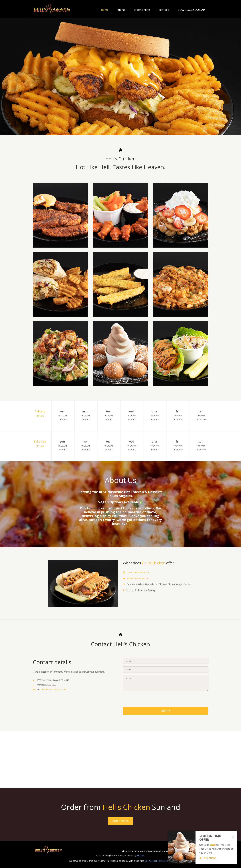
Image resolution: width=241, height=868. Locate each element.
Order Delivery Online (138, 578)
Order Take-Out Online (138, 572)
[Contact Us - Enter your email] (165, 661)
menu (121, 10)
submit (166, 711)
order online (142, 10)
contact (164, 10)
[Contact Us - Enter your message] (165, 683)
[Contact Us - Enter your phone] (165, 670)
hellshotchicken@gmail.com (54, 689)
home (105, 10)
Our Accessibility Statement (158, 861)
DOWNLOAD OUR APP (192, 10)
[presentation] (146, 699)
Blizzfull (141, 855)
